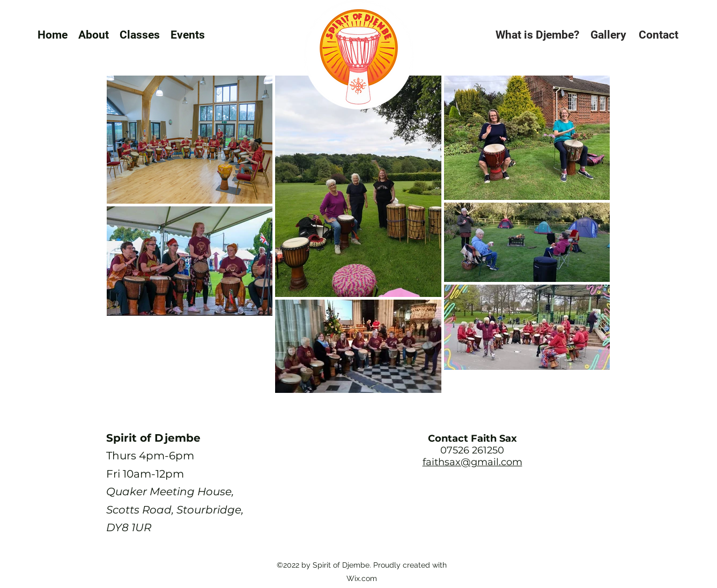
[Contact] (658, 35)
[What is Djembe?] (537, 35)
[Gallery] (608, 35)
